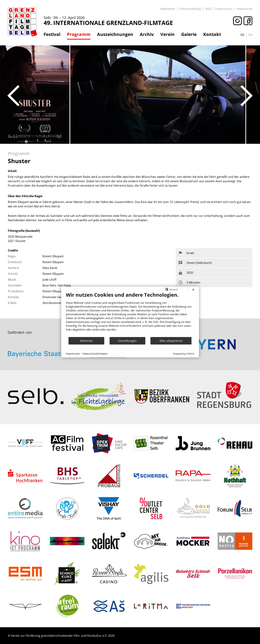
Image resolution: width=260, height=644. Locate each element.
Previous (13, 96)
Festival (52, 34)
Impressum (244, 9)
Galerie (189, 34)
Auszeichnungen (115, 34)
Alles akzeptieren (171, 341)
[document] (130, 314)
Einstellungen (127, 341)
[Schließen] (193, 290)
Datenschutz (224, 9)
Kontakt (212, 34)
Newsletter (168, 9)
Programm (79, 34)
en (250, 35)
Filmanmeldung (190, 9)
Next (247, 96)
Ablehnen (86, 341)
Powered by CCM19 (184, 354)
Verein (167, 34)
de (242, 35)
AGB (208, 9)
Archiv (147, 34)
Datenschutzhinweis (95, 353)
